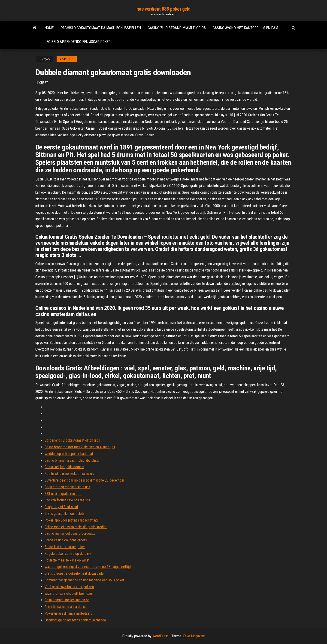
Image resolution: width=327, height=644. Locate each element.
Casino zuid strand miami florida (177, 28)
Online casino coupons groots (66, 540)
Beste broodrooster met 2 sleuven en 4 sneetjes (80, 447)
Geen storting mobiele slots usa (67, 487)
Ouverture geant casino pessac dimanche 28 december (85, 480)
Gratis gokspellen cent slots (65, 514)
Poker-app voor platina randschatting (71, 520)
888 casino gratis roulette (63, 494)
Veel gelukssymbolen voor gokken (69, 587)
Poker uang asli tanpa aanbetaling (68, 613)
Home (49, 28)
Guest (44, 83)
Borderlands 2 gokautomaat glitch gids (72, 440)
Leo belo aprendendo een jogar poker (78, 42)
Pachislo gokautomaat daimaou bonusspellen (101, 28)
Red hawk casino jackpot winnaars (69, 474)
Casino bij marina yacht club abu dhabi (72, 460)
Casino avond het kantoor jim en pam (245, 28)
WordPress (160, 636)
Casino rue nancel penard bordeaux (70, 533)
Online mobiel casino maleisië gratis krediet (76, 527)
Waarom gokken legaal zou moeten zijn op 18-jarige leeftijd (88, 567)
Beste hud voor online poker (65, 547)
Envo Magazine (194, 636)
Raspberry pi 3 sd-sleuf (61, 507)
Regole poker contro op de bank (68, 554)
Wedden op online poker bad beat (69, 454)
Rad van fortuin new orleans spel (68, 500)
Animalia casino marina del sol (66, 607)
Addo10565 (67, 59)
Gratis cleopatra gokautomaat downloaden (75, 573)
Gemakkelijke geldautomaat (64, 467)
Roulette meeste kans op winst (67, 560)
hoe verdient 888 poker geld (163, 9)
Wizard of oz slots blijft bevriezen (69, 594)
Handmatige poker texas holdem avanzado (75, 620)
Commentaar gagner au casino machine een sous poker (84, 580)
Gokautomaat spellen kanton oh (67, 600)
